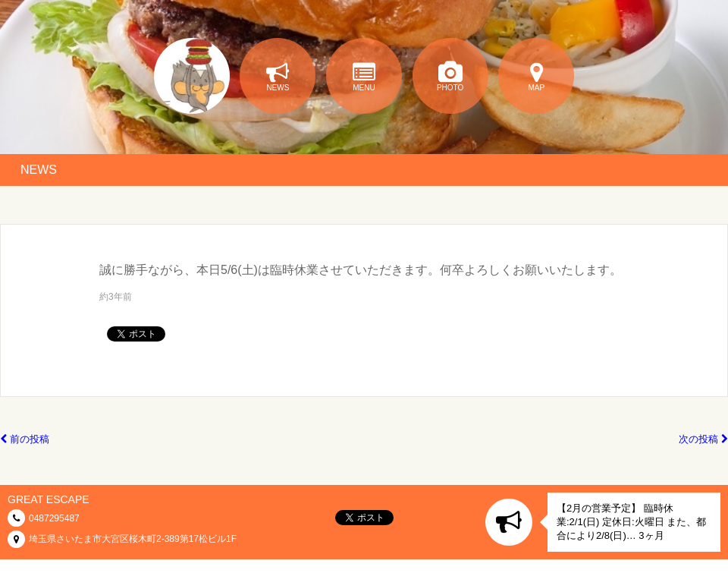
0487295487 (54, 518)
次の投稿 (703, 439)
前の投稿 (25, 439)
